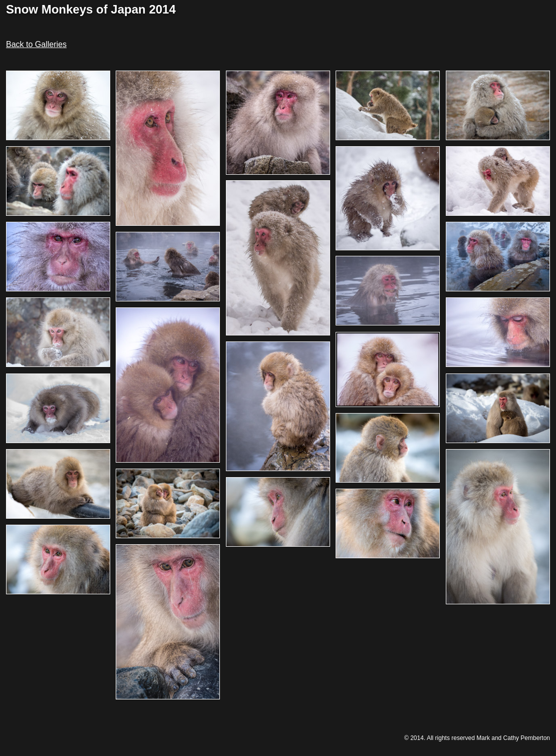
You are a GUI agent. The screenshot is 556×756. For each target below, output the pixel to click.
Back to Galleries (36, 44)
